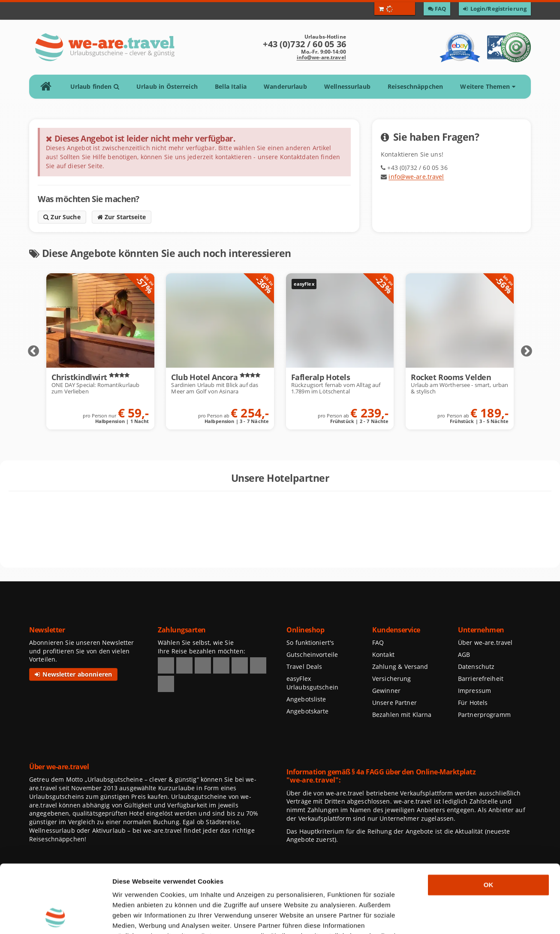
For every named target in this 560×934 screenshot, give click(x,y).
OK (489, 821)
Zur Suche (62, 217)
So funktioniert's (310, 642)
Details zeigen (456, 917)
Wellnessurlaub (347, 86)
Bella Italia (231, 86)
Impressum (474, 691)
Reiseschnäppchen (415, 86)
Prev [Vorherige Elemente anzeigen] (33, 351)
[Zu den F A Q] (437, 9)
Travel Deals (304, 666)
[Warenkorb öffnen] (395, 9)
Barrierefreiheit (481, 679)
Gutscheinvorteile (312, 654)
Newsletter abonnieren (73, 674)
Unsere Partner (394, 703)
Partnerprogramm (484, 715)
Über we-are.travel (485, 642)
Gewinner (386, 691)
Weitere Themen (488, 86)
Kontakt (383, 654)
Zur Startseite (122, 217)
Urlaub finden (95, 86)
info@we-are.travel (321, 57)
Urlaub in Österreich (167, 86)
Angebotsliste (306, 699)
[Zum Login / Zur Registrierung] (495, 9)
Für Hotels (473, 703)
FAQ (378, 642)
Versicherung (391, 679)
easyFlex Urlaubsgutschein (312, 683)
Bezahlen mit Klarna (402, 715)
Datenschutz (476, 666)
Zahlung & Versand (400, 666)
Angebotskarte (308, 711)
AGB (464, 654)
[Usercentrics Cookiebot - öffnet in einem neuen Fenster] (56, 917)
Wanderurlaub (285, 86)
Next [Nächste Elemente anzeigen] (527, 351)
